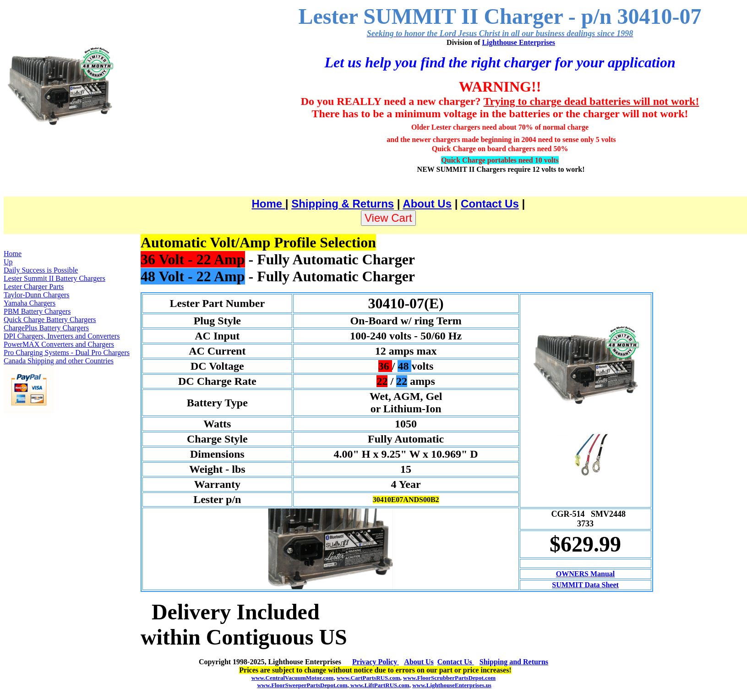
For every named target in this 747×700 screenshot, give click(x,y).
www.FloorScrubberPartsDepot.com (449, 678)
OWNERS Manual (585, 574)
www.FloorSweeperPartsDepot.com (302, 685)
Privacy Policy (376, 662)
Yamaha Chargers (30, 303)
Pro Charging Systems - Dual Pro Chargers (67, 353)
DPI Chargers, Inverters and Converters (62, 336)
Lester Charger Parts (34, 287)
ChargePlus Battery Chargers (46, 328)
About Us (427, 204)
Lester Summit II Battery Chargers (55, 278)
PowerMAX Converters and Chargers (59, 344)
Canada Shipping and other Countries (59, 361)
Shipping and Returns (514, 662)
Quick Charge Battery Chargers (50, 320)
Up (8, 262)
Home (268, 204)
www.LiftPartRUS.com (379, 685)
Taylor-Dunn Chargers (37, 295)
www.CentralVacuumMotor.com (293, 678)
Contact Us (490, 204)
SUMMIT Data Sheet (585, 585)
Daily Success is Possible (41, 270)
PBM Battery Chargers (37, 311)
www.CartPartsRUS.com (368, 678)
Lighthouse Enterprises (518, 42)
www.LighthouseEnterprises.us (452, 685)
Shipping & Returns (343, 204)
